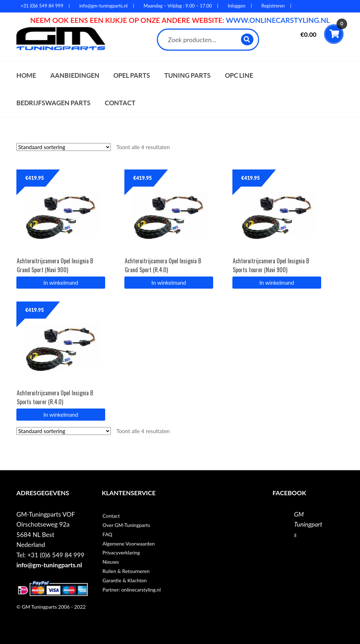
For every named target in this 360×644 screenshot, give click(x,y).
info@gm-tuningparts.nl (49, 565)
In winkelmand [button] (61, 283)
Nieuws (111, 562)
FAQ (108, 534)
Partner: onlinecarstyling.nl (132, 590)
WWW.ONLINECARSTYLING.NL (278, 20)
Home (26, 75)
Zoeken (248, 39)
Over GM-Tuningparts (126, 525)
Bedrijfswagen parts (53, 103)
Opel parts (132, 75)
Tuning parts (187, 75)
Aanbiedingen (75, 75)
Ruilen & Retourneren (126, 571)
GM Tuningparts (308, 524)
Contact (120, 103)
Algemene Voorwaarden (129, 544)
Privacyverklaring (121, 552)
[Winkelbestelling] (64, 147)
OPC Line (239, 75)
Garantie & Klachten (125, 580)
